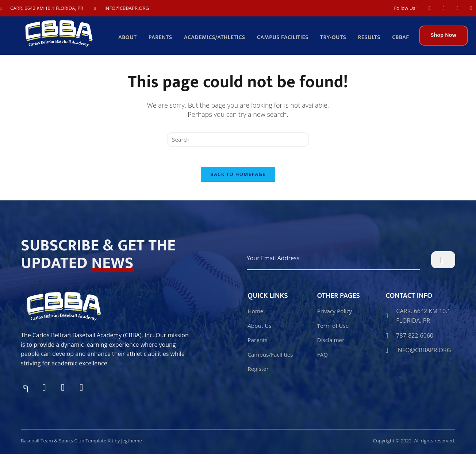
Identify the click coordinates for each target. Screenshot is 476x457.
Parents (165, 38)
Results (371, 38)
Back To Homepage (238, 177)
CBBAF (401, 38)
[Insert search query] (238, 140)
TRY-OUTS (335, 38)
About (133, 38)
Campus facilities (286, 38)
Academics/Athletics (218, 38)
